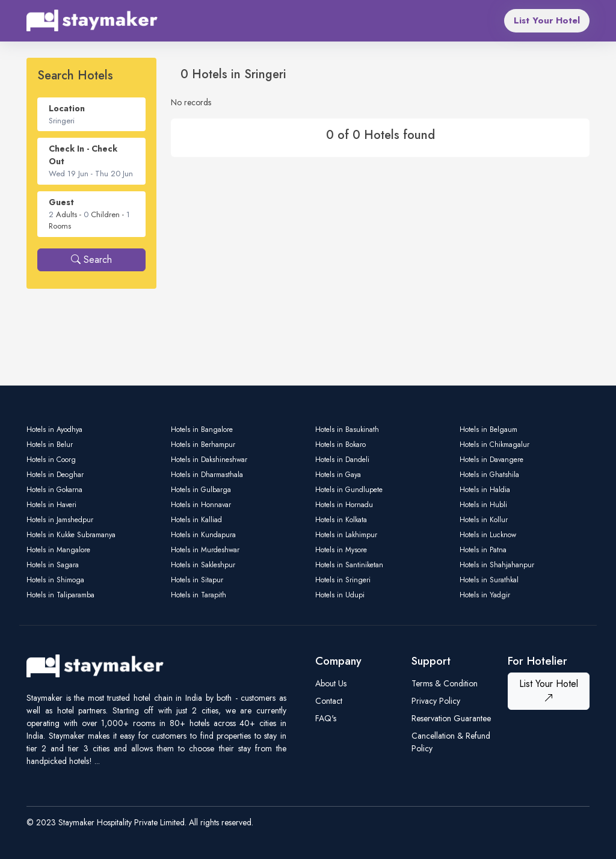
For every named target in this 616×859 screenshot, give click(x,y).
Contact (329, 701)
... (97, 761)
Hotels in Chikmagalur (494, 445)
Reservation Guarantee (451, 718)
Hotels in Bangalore (202, 429)
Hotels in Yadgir (485, 595)
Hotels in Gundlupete (349, 490)
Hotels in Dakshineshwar (209, 460)
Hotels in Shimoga (55, 580)
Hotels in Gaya (338, 475)
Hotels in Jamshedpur (60, 520)
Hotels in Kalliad (196, 520)
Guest (61, 202)
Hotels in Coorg (51, 460)
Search (91, 260)
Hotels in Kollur (484, 520)
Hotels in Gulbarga (201, 490)
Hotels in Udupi (340, 595)
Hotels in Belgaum (488, 429)
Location (67, 108)
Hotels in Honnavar (201, 505)
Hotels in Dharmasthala (207, 475)
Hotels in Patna (483, 550)
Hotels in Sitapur (197, 580)
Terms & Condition (445, 683)
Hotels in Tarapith (199, 595)
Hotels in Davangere (491, 460)
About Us (331, 683)
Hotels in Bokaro (340, 445)
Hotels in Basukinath (347, 429)
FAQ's (326, 718)
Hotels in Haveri (51, 505)
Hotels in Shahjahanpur (497, 565)
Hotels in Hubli (483, 505)
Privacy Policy (436, 701)
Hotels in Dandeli (342, 460)
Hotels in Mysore (341, 550)
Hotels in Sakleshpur (203, 565)
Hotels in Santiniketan (349, 565)
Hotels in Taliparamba (60, 595)
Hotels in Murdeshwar (205, 550)
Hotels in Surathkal (489, 580)
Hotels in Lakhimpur (346, 535)
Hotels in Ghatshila (489, 475)
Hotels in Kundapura (203, 535)
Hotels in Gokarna (54, 490)
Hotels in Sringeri (343, 580)
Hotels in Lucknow (488, 535)
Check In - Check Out (83, 155)
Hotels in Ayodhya (54, 429)
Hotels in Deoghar (55, 475)
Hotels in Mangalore (58, 550)
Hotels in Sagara (53, 565)
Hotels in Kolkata (341, 520)
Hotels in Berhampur (203, 445)
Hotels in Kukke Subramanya (71, 535)
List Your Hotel (547, 20)
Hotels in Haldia (485, 490)
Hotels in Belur (50, 445)
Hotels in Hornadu (344, 505)
